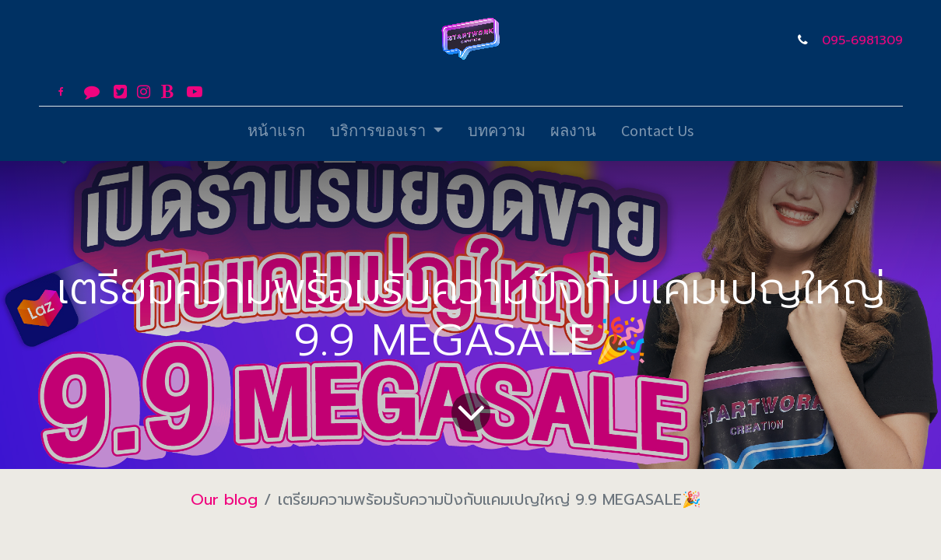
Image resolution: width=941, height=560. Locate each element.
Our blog (224, 499)
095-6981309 (862, 40)
